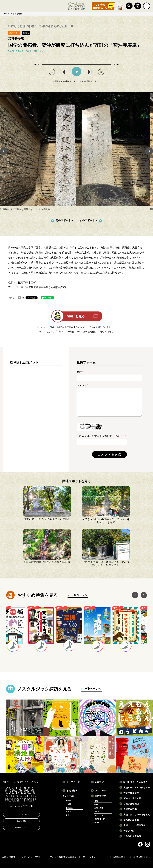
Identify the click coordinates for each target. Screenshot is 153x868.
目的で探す (100, 796)
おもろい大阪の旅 (132, 836)
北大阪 (68, 804)
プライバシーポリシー (33, 857)
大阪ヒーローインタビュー (137, 787)
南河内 (68, 811)
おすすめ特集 (16, 14)
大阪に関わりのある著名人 (137, 814)
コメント (83, 385)
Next (149, 152)
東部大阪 (69, 808)
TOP (5, 14)
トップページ (73, 782)
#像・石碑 (39, 51)
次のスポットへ (88, 220)
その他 (97, 822)
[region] (36, 412)
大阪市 (68, 800)
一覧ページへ (78, 595)
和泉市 (26, 33)
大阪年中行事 (130, 809)
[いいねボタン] (11, 298)
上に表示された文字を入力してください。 (101, 436)
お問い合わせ (9, 857)
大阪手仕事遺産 (131, 793)
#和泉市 (20, 51)
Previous (4, 152)
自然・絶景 (99, 808)
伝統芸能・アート (101, 819)
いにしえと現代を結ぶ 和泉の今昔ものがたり (38, 26)
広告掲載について (22, 827)
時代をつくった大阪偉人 (136, 782)
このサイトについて (21, 814)
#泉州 (11, 51)
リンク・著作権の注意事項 (63, 857)
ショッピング (99, 815)
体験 (96, 801)
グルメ (97, 812)
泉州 (67, 815)
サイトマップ (89, 857)
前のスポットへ (65, 220)
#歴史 (29, 51)
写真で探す (72, 790)
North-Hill (27, 806)
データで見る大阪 (132, 798)
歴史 (96, 804)
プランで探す (102, 790)
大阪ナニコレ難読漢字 (134, 825)
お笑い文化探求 (131, 804)
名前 (80, 372)
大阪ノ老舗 (129, 831)
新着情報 (99, 782)
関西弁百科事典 (131, 820)
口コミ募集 (21, 821)
